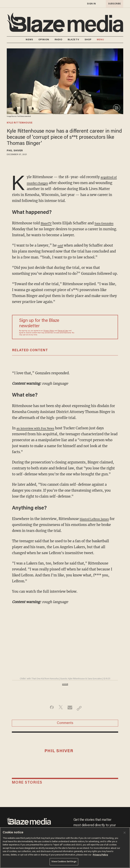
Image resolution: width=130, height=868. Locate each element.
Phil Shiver (15, 151)
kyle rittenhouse (20, 123)
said (61, 245)
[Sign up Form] (95, 327)
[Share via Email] (70, 708)
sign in (91, 4)
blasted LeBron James (98, 519)
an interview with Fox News (40, 428)
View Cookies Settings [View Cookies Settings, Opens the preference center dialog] (64, 862)
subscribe (113, 4)
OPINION (44, 40)
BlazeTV (47, 223)
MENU (100, 40)
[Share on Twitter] (60, 708)
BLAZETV (73, 40)
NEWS (29, 40)
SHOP (88, 40)
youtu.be (65, 684)
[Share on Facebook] (49, 708)
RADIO (59, 40)
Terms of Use (63, 331)
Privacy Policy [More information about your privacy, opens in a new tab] (100, 855)
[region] (65, 848)
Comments (65, 725)
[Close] (125, 833)
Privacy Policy (49, 331)
